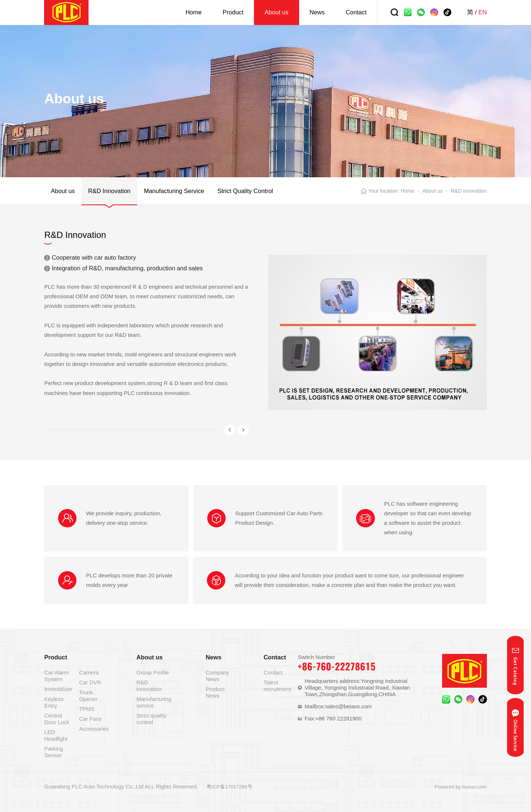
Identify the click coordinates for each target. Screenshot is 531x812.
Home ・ (411, 191)
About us (277, 12)
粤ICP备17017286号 (229, 787)
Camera (89, 672)
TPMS (87, 709)
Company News (218, 676)
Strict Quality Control (245, 191)
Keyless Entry (54, 702)
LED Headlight (56, 735)
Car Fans (90, 719)
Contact (356, 12)
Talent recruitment (277, 686)
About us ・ (436, 191)
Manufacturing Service (174, 191)
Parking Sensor (53, 752)
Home (194, 12)
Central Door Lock (57, 719)
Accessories (94, 729)
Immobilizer (58, 689)
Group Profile (153, 672)
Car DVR (90, 682)
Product (233, 12)
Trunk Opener (88, 696)
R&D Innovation (110, 191)
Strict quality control (151, 719)
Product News (215, 692)
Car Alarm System (56, 676)
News (317, 12)
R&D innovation (149, 686)
